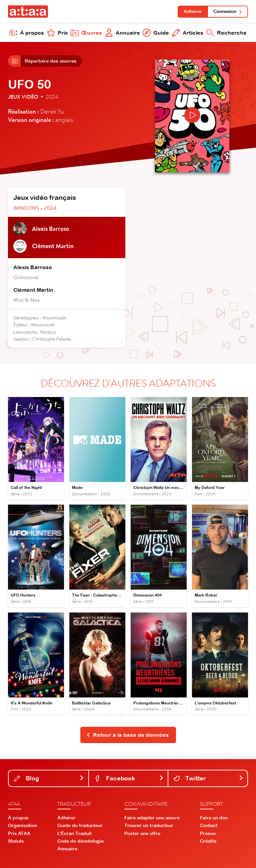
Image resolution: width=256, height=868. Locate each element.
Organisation (22, 825)
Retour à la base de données (127, 735)
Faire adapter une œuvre (152, 818)
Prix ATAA (19, 833)
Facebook (129, 778)
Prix (57, 33)
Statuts (16, 841)
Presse (208, 833)
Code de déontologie (80, 841)
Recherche (226, 33)
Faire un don (214, 818)
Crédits (208, 841)
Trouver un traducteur (149, 825)
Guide (156, 33)
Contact (209, 825)
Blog (49, 778)
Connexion (228, 11)
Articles (188, 33)
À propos (27, 33)
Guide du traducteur (80, 825)
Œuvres (86, 33)
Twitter (208, 778)
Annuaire (122, 33)
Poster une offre (142, 833)
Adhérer (193, 11)
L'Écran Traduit (74, 833)
